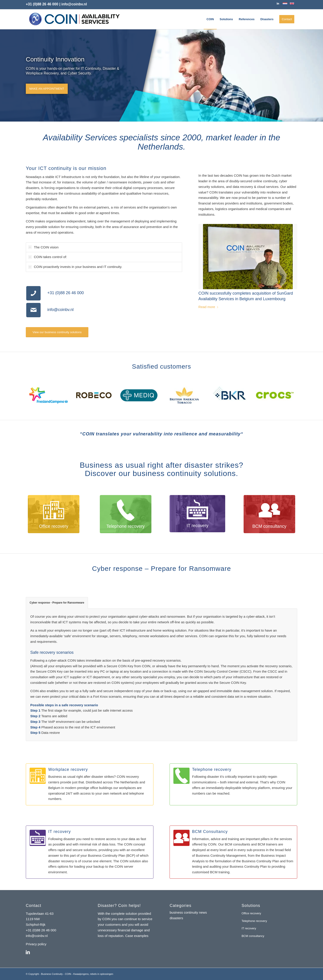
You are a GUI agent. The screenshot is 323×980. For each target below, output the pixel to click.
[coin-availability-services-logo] (74, 19)
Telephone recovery (212, 769)
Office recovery (251, 913)
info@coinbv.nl (60, 310)
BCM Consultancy (210, 832)
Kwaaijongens (81, 974)
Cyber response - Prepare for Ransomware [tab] (57, 603)
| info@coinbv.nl (73, 4)
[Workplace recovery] (38, 776)
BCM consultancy (253, 936)
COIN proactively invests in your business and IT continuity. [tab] (75, 267)
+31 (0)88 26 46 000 (42, 4)
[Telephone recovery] (181, 776)
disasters (176, 918)
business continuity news (188, 912)
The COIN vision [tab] (43, 247)
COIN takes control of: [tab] (48, 257)
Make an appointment (47, 88)
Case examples (137, 936)
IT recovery (60, 832)
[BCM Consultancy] (181, 838)
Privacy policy (36, 944)
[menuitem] (210, 19)
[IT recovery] (38, 838)
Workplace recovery (68, 769)
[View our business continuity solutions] (57, 332)
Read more (209, 307)
